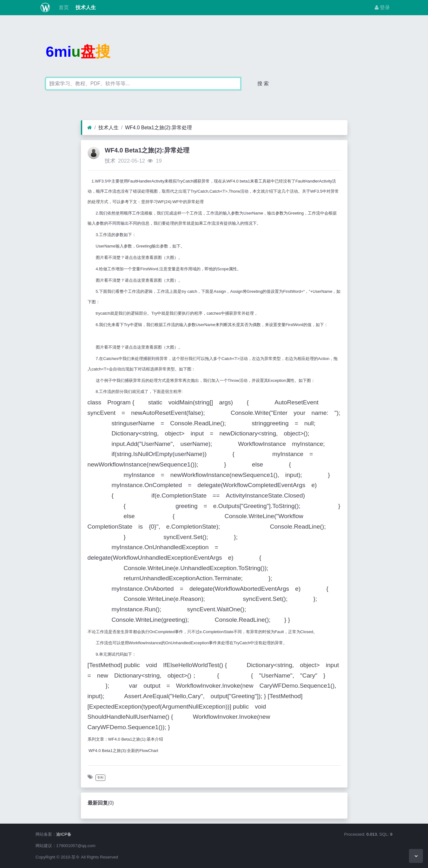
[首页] (90, 128)
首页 (63, 7)
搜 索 (263, 84)
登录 (382, 7)
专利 (100, 778)
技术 (110, 161)
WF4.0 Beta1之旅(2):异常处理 (158, 128)
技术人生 (85, 7)
